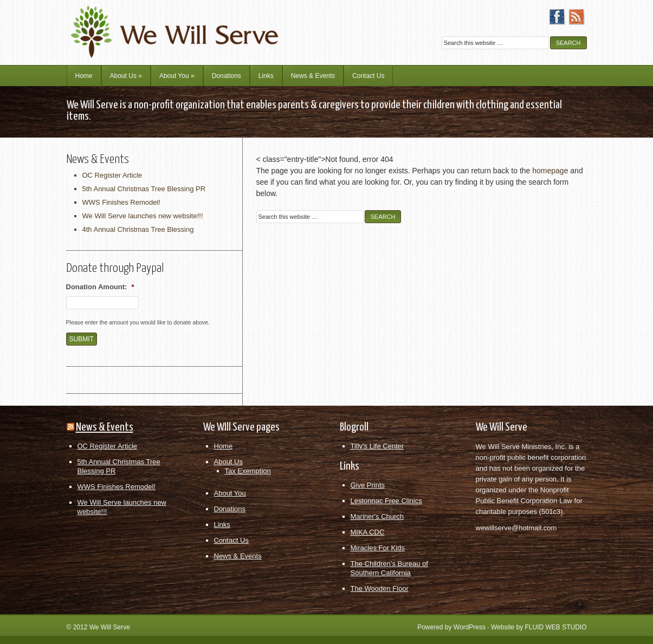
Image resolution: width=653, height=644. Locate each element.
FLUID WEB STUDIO (555, 627)
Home (84, 76)
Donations (227, 76)
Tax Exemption (248, 471)
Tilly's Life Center (377, 446)
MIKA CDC (368, 532)
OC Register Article (112, 175)
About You (177, 76)
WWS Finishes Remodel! (121, 202)
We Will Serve (110, 627)
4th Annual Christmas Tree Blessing (138, 229)
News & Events (313, 76)
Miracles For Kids (378, 548)
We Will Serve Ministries (161, 24)
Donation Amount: (100, 287)
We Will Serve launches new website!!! (143, 216)
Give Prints (368, 485)
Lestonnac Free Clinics (386, 501)
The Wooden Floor (380, 588)
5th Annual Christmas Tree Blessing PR (144, 189)
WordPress (470, 627)
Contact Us (368, 76)
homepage (550, 171)
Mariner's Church (377, 516)
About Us (126, 76)
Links (266, 76)
